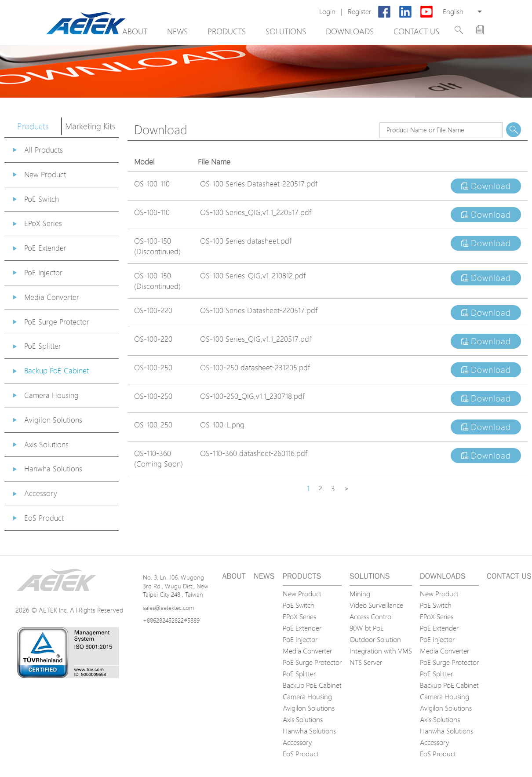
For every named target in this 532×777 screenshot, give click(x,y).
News (177, 31)
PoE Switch (42, 199)
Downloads (350, 31)
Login (327, 12)
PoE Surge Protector (57, 322)
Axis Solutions (46, 444)
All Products (44, 150)
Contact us (416, 31)
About (135, 31)
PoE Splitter (43, 346)
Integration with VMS (381, 651)
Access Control (371, 616)
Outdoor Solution (375, 639)
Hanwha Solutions (53, 469)
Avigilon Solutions (53, 420)
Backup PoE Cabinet (56, 370)
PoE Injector (43, 272)
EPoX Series (43, 223)
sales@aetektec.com (169, 607)
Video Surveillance (376, 605)
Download (486, 186)
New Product (45, 174)
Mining (360, 594)
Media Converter (52, 297)
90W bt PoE (367, 628)
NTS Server (366, 662)
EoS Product (44, 518)
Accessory (41, 493)
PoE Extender (45, 248)
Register (359, 12)
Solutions (286, 31)
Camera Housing (51, 395)
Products (227, 31)
